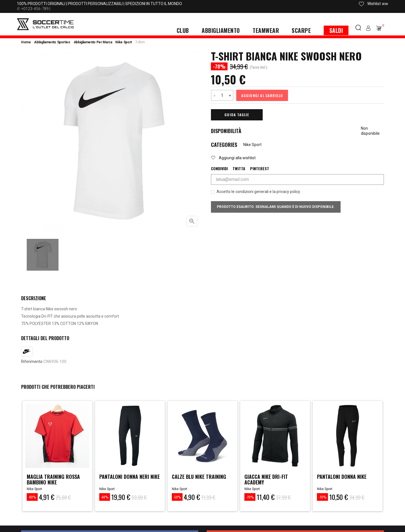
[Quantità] (222, 95)
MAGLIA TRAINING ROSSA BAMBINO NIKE (53, 479)
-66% (105, 497)
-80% (32, 497)
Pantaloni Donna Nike (342, 477)
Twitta (239, 169)
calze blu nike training (199, 477)
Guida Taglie (237, 115)
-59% (177, 497)
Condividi (219, 169)
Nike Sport (252, 145)
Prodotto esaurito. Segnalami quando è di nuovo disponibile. (276, 207)
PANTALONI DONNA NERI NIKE (130, 477)
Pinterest (260, 169)
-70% (250, 497)
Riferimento (32, 362)
